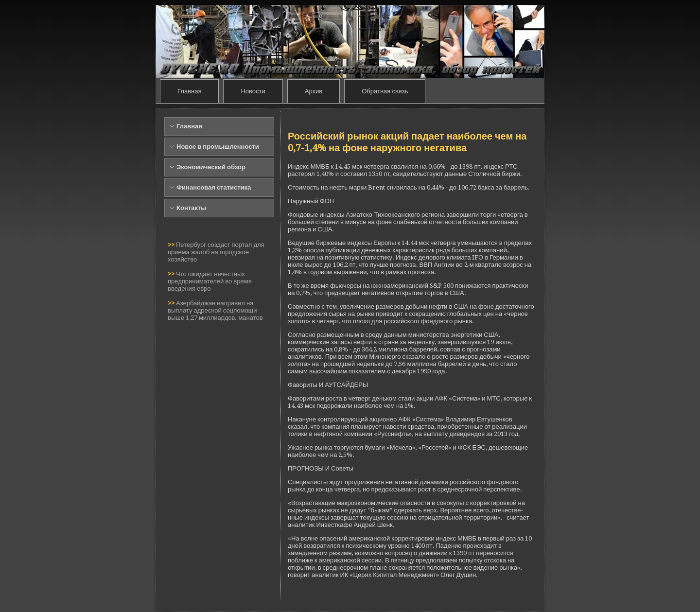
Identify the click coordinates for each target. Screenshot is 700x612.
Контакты (191, 208)
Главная (189, 91)
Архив (314, 91)
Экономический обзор (211, 167)
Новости (253, 91)
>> (172, 245)
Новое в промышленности (218, 147)
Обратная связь (385, 91)
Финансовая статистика (214, 187)
